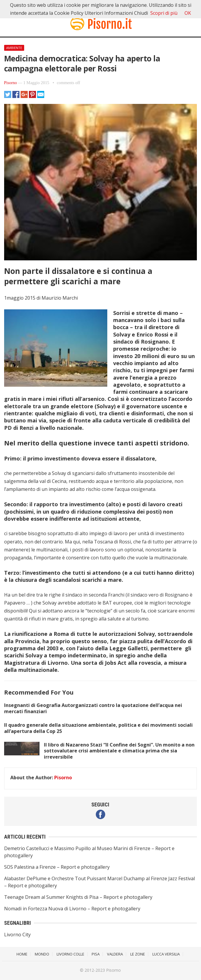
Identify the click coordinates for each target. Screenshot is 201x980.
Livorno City (17, 935)
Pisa (96, 954)
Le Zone (138, 954)
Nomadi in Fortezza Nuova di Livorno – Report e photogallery (72, 909)
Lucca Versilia (166, 954)
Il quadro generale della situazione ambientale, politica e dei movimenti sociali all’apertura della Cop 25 (98, 728)
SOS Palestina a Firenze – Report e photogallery (57, 867)
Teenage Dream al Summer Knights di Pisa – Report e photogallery (78, 897)
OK (188, 13)
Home (22, 954)
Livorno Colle (70, 954)
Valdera (115, 954)
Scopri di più (164, 13)
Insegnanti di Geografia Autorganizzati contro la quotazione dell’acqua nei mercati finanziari (93, 708)
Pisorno (11, 83)
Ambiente (14, 48)
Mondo (42, 954)
